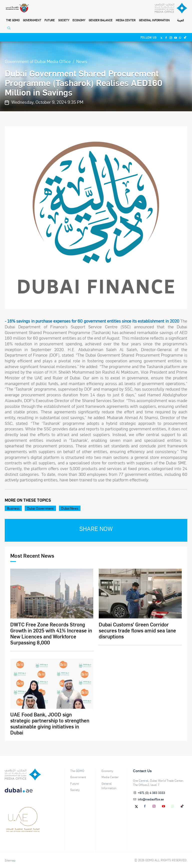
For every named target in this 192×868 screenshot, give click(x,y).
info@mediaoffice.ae (151, 799)
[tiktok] (182, 806)
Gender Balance (101, 20)
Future (50, 20)
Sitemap (10, 860)
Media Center (126, 20)
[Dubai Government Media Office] (171, 8)
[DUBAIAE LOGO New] (23, 793)
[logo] (23, 774)
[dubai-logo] (23, 811)
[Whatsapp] (180, 37)
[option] (96, 218)
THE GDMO (13, 20)
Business (13, 508)
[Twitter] (162, 37)
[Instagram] (171, 37)
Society (64, 20)
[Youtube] (176, 37)
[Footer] (23, 830)
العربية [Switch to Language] (180, 20)
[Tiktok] (185, 37)
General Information (154, 20)
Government (32, 20)
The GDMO (77, 771)
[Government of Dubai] (17, 8)
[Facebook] (166, 37)
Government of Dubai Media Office (38, 61)
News (82, 61)
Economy (79, 20)
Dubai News (70, 508)
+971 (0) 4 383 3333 (151, 793)
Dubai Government (40, 508)
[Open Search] (10, 29)
